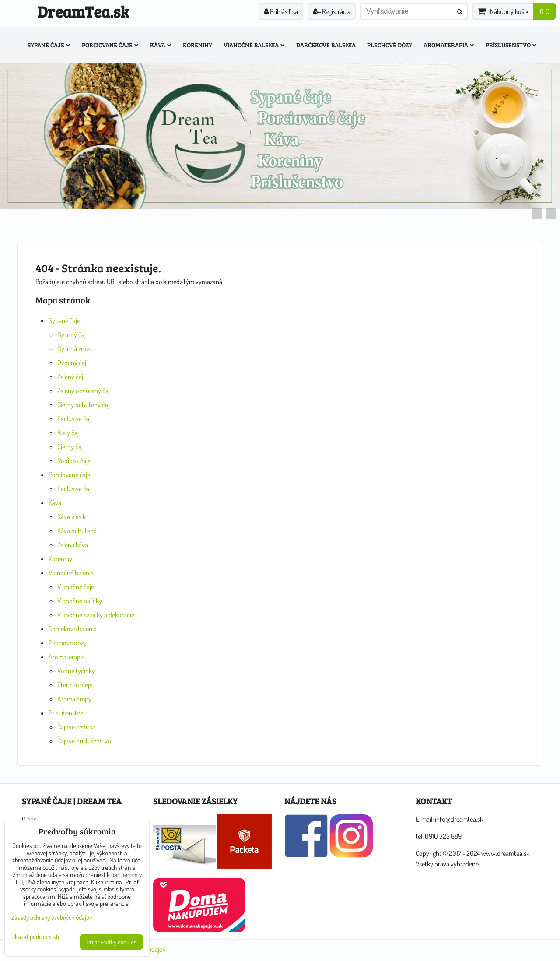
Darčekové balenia (326, 45)
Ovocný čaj (72, 363)
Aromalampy (74, 699)
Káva (161, 45)
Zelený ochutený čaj (84, 391)
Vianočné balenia (254, 45)
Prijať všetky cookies (111, 942)
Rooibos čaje (74, 461)
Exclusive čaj (74, 419)
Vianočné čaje (76, 587)
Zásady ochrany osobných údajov (52, 917)
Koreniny (198, 45)
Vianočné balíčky (80, 601)
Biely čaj (68, 433)
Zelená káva (73, 545)
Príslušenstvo (511, 45)
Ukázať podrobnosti (35, 937)
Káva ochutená (77, 531)
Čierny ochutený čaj (83, 405)
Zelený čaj (70, 377)
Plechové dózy (390, 45)
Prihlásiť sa (281, 11)
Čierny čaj (70, 447)
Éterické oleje (75, 685)
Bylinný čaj (72, 334)
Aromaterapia (449, 45)
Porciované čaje (110, 45)
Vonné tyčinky (76, 671)
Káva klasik (72, 517)
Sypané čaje (49, 45)
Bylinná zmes (75, 348)
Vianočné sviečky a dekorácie (96, 615)
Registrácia (332, 11)
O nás (29, 819)
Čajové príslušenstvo (84, 741)
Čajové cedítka (76, 727)
